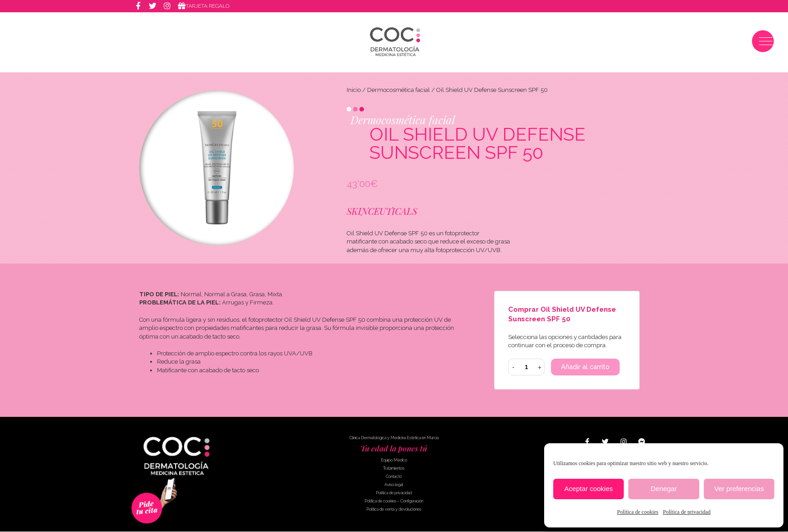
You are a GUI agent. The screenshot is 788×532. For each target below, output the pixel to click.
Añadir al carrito (586, 367)
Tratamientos (394, 469)
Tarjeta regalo (208, 6)
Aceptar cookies (588, 489)
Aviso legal (394, 485)
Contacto (394, 477)
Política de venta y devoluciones (394, 510)
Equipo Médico (394, 461)
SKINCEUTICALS (382, 211)
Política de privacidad (687, 512)
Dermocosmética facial (399, 90)
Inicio (354, 90)
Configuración (412, 502)
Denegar (664, 489)
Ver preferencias (739, 489)
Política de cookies (638, 512)
